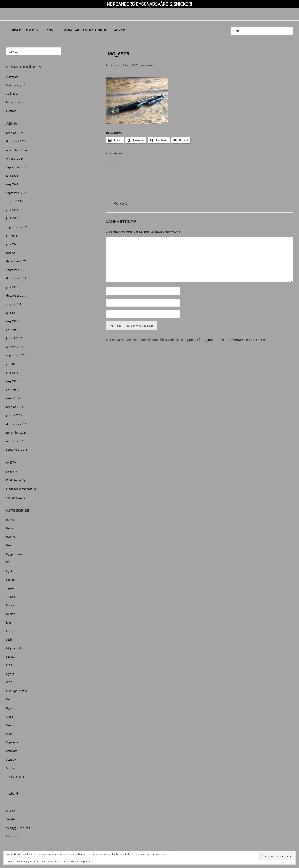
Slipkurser (13, 76)
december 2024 (16, 141)
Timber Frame (15, 776)
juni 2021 (12, 244)
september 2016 (17, 355)
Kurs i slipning (15, 102)
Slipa (9, 734)
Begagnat (12, 528)
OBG (9, 682)
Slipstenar (13, 742)
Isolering (12, 579)
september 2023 (17, 193)
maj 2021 (12, 253)
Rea (9, 699)
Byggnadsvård (15, 554)
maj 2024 (12, 184)
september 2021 (17, 227)
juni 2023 (12, 210)
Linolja (10, 631)
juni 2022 (12, 218)
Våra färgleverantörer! (86, 30)
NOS (9, 665)
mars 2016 (13, 398)
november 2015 (17, 432)
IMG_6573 (120, 203)
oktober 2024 (15, 158)
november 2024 (17, 150)
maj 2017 (12, 321)
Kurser (15, 30)
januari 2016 (14, 415)
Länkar (119, 30)
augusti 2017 (15, 304)
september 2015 (17, 449)
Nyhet (10, 674)
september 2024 (17, 167)
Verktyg (11, 819)
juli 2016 (12, 364)
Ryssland (12, 708)
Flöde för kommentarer (21, 489)
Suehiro (11, 768)
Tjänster (51, 30)
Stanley (11, 759)
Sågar (10, 716)
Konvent (12, 605)
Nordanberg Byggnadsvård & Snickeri (150, 4)
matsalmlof (147, 65)
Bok (9, 545)
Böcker (11, 537)
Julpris (10, 597)
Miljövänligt (14, 648)
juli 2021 (12, 235)
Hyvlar (10, 571)
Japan (10, 588)
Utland (11, 811)
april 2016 (13, 390)
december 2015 (16, 424)
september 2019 (17, 270)
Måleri (10, 639)
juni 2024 (12, 175)
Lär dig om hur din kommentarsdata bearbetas (231, 339)
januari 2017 (14, 338)
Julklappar (13, 93)
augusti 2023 (15, 201)
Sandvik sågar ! (16, 85)
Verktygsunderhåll (18, 828)
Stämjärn (12, 751)
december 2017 (16, 295)
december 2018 (16, 278)
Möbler (11, 656)
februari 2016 (15, 407)
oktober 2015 (15, 441)
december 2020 (16, 261)
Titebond (12, 793)
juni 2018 (12, 287)
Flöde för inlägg (16, 480)
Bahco (10, 519)
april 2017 (13, 330)
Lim (9, 622)
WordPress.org (16, 497)
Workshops (13, 836)
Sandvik (11, 725)
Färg (9, 562)
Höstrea (11, 111)
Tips (9, 785)
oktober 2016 (15, 347)
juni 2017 (12, 312)
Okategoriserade (17, 691)
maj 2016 (12, 381)
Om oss (32, 30)
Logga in (12, 472)
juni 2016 (12, 372)
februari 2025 (15, 133)
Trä (8, 802)
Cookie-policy (82, 861)
